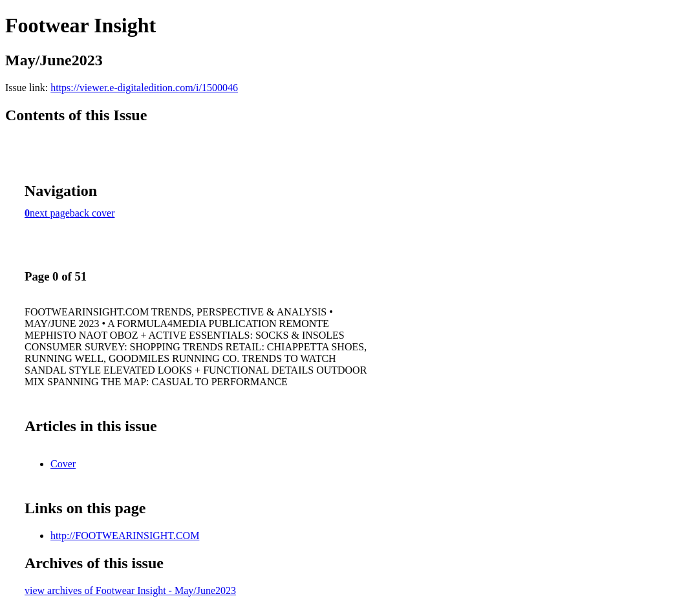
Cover (63, 464)
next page (50, 213)
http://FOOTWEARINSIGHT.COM (125, 536)
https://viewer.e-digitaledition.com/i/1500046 (144, 88)
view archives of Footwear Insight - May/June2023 (130, 590)
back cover (92, 213)
